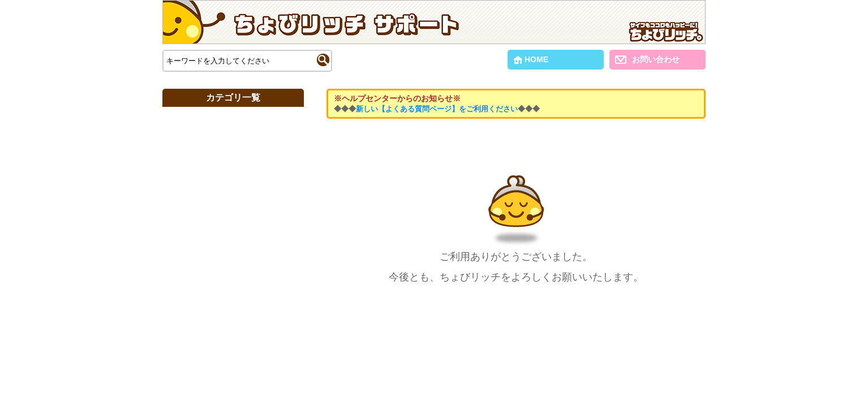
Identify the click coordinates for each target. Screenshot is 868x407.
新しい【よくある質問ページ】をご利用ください (437, 109)
